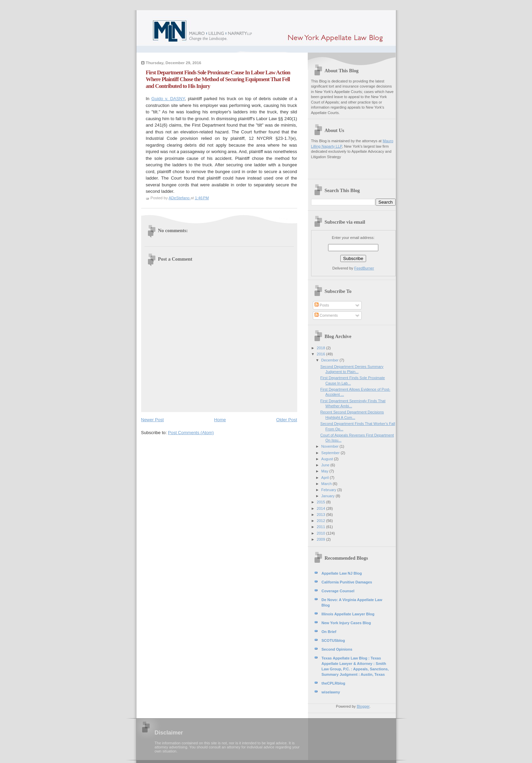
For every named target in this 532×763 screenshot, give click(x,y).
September (331, 453)
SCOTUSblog (333, 640)
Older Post (287, 420)
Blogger (363, 706)
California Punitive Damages (347, 582)
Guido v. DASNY (168, 99)
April (326, 478)
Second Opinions (337, 649)
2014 (322, 508)
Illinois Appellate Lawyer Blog (348, 614)
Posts (322, 305)
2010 (322, 533)
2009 (322, 539)
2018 (322, 348)
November (330, 446)
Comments (326, 315)
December (330, 360)
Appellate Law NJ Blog (342, 573)
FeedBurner (364, 268)
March (327, 484)
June (326, 465)
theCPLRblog (334, 683)
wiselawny (331, 692)
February (329, 490)
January (328, 496)
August (328, 459)
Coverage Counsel (338, 591)
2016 (322, 354)
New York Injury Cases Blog (346, 623)
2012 (322, 521)
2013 (322, 515)
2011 (322, 527)
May (325, 471)
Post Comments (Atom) (191, 433)
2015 (322, 502)
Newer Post (153, 420)
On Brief (329, 632)
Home (220, 420)
